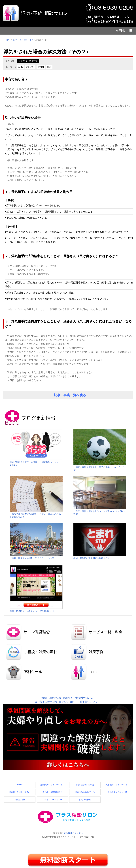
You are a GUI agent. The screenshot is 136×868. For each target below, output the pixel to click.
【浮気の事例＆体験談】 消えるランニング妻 (32, 558)
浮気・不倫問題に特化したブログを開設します (32, 611)
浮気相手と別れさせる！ (20, 792)
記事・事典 (29, 40)
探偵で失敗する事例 (85, 785)
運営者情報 (20, 799)
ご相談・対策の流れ (40, 652)
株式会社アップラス (73, 833)
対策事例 (96, 652)
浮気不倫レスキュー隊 (117, 792)
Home (8, 40)
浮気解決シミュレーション (52, 785)
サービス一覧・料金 (106, 632)
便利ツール (17, 40)
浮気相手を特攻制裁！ (52, 792)
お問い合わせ (85, 799)
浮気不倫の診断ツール (85, 792)
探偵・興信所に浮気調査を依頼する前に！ (94, 558)
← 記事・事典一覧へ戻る (68, 395)
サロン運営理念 (37, 632)
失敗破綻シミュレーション (117, 785)
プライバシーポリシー (52, 799)
